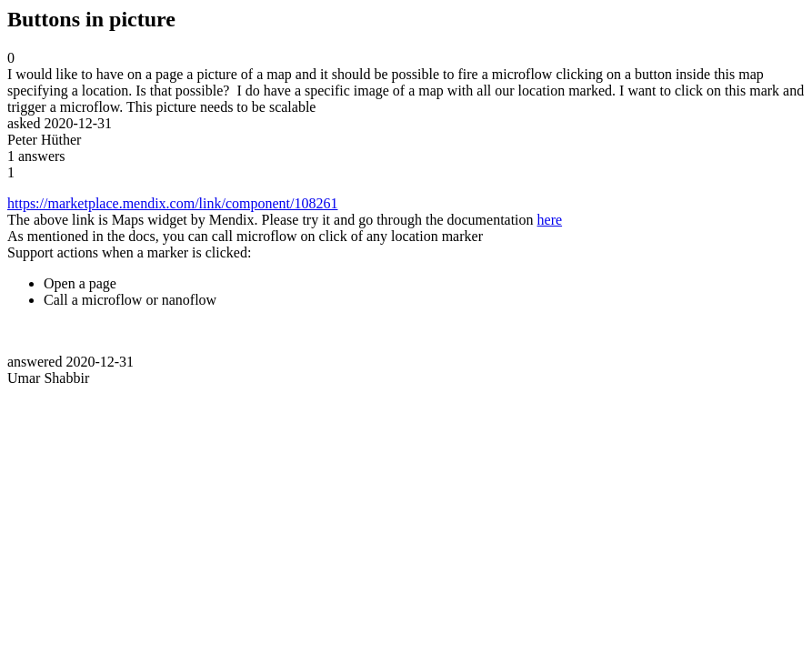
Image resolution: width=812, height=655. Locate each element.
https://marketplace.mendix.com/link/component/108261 (172, 203)
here (550, 220)
